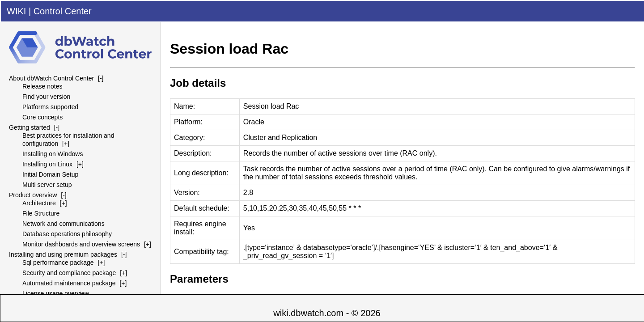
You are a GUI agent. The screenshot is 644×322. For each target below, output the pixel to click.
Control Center (63, 11)
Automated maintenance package (69, 283)
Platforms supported (50, 107)
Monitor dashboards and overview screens (81, 244)
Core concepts (42, 117)
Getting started (30, 127)
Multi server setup (47, 185)
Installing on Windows (53, 154)
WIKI (16, 11)
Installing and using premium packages (63, 254)
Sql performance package (58, 263)
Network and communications (64, 224)
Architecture (39, 203)
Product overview (33, 195)
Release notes (42, 86)
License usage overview (56, 293)
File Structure (41, 213)
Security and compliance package (69, 273)
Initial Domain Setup (50, 174)
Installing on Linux (47, 164)
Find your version (46, 97)
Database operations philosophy (67, 234)
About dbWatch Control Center (51, 78)
